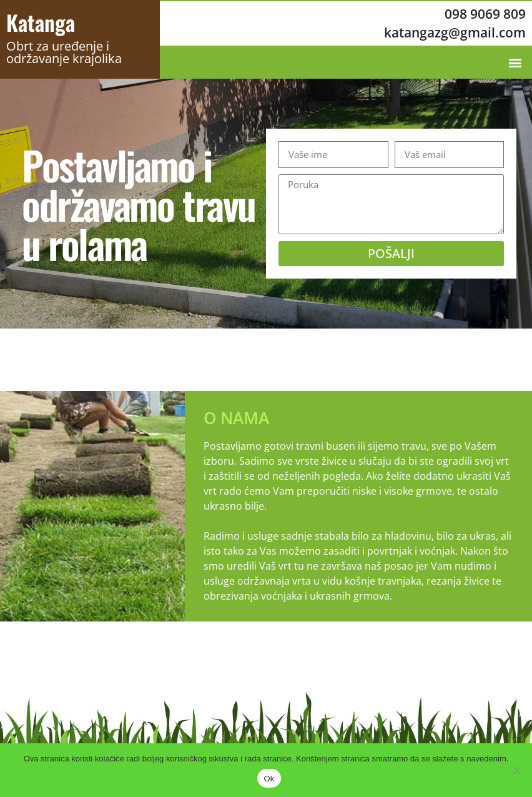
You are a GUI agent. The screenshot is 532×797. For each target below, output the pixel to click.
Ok (269, 779)
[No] (516, 770)
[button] (515, 62)
